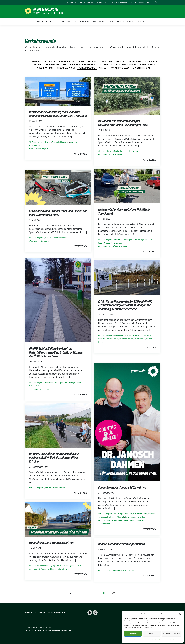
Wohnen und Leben (120, 68)
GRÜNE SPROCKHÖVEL (46, 10)
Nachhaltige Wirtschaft (83, 65)
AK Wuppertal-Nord (36, 142)
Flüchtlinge (106, 61)
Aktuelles (37, 61)
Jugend (71, 566)
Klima (32, 149)
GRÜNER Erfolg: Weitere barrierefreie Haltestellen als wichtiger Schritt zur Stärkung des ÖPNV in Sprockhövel (56, 352)
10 (104, 593)
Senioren (78, 566)
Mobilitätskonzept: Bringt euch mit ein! (52, 543)
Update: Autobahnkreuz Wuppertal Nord (121, 544)
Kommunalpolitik (43, 149)
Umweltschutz (148, 65)
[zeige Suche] (156, 2)
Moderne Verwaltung (56, 65)
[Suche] (153, 2)
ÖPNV (116, 246)
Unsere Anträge (45, 68)
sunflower (43, 630)
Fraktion (121, 61)
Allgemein (50, 61)
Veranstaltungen (66, 68)
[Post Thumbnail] (58, 91)
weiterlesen (80, 154)
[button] (180, 614)
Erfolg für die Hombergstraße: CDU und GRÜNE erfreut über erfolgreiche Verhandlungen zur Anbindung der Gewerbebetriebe (125, 305)
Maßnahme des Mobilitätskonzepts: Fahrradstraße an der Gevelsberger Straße (123, 123)
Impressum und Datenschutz (150, 640)
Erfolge (92, 61)
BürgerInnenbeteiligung (72, 61)
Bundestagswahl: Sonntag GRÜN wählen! (122, 487)
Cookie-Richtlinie (135, 640)
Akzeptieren (133, 634)
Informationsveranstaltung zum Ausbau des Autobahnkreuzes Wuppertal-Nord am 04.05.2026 (58, 114)
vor (114, 593)
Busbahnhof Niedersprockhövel (126, 240)
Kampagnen (135, 61)
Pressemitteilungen (126, 65)
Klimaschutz (151, 61)
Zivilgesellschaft (142, 68)
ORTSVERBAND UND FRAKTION (48, 13)
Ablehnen (152, 634)
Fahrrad (123, 151)
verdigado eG (66, 630)
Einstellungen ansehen (172, 634)
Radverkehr (118, 154)
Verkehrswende (87, 68)
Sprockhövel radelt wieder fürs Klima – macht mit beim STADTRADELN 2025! (58, 213)
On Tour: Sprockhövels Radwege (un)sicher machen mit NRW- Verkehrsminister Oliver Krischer (54, 458)
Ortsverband (106, 65)
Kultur (37, 65)
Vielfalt (103, 68)
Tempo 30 (148, 240)
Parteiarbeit (34, 241)
